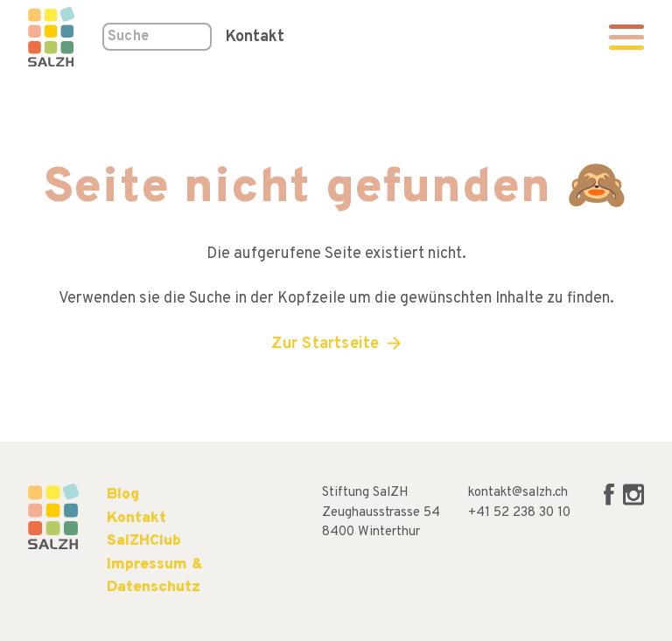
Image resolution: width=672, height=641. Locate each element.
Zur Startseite (325, 344)
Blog (123, 495)
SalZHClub (144, 541)
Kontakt (255, 37)
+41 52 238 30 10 (519, 513)
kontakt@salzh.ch (518, 493)
